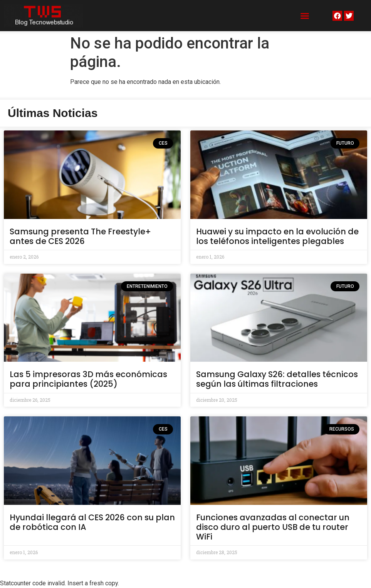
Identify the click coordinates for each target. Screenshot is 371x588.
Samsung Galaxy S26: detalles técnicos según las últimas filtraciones (277, 379)
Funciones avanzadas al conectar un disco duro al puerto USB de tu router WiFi (273, 527)
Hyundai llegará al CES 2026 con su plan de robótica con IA (92, 522)
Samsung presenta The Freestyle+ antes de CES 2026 (80, 236)
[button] (305, 16)
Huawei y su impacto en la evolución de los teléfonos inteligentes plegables (277, 236)
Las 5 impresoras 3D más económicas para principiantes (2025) (88, 379)
